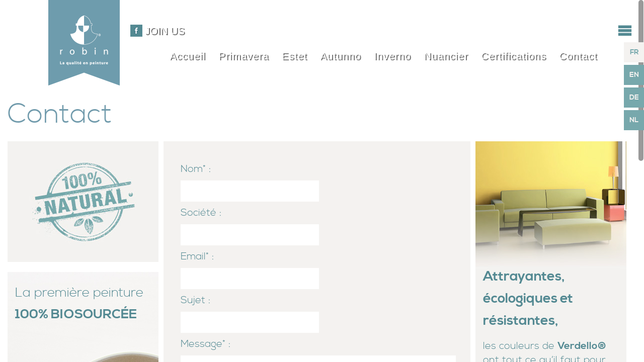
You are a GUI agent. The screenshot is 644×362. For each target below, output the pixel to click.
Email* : (197, 257)
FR (634, 52)
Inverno (392, 56)
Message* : (206, 344)
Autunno (341, 56)
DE (634, 98)
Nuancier (446, 56)
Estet (295, 56)
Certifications (514, 56)
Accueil (187, 56)
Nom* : (196, 169)
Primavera (244, 56)
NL (634, 120)
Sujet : (195, 300)
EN (634, 75)
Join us (165, 31)
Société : (201, 213)
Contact (578, 56)
